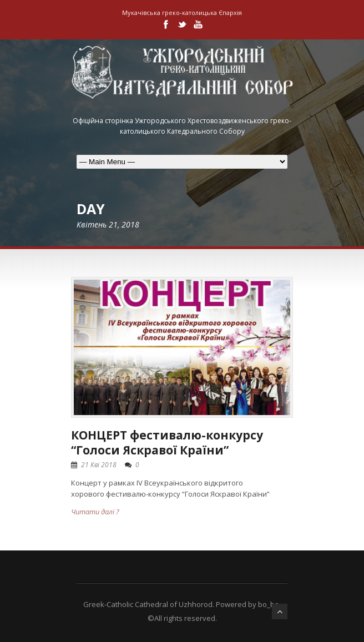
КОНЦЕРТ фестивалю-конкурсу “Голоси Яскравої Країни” (167, 443)
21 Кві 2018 (99, 465)
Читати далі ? (95, 512)
